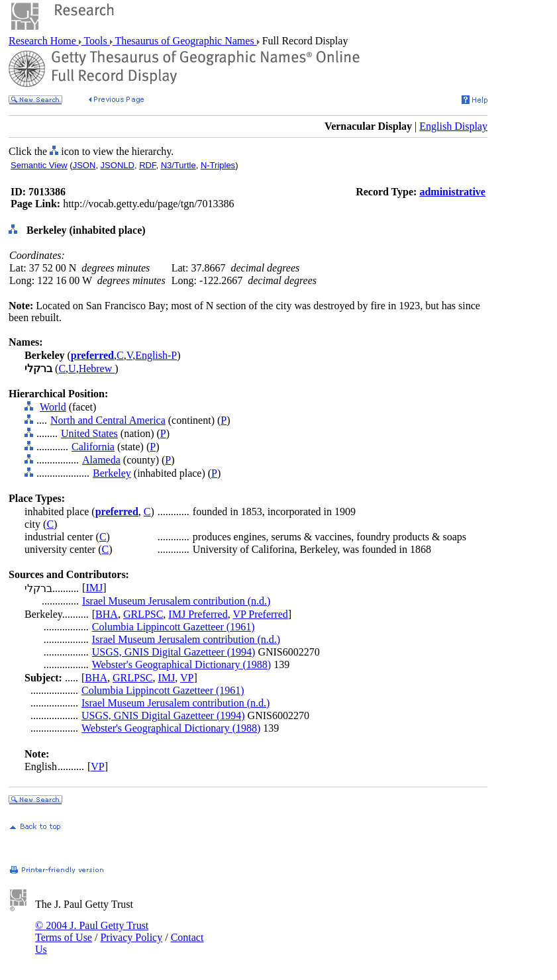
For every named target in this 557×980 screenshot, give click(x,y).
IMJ (94, 588)
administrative (452, 192)
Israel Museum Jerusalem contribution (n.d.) (176, 601)
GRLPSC (143, 614)
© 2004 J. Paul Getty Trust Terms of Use (92, 931)
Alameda (101, 460)
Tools (96, 41)
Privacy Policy (131, 937)
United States (89, 433)
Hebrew (97, 368)
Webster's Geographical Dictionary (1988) (181, 664)
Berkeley (112, 473)
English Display (453, 126)
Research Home (44, 41)
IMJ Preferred (198, 614)
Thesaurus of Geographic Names (185, 41)
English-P (156, 355)
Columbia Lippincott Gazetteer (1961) (174, 627)
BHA (107, 614)
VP (187, 678)
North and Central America (108, 420)
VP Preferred (260, 614)
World (53, 407)
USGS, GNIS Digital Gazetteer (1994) (174, 652)
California (93, 447)
